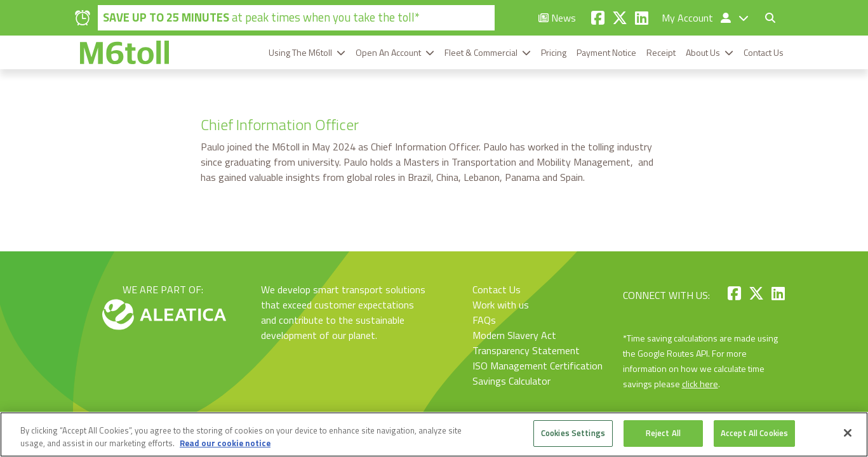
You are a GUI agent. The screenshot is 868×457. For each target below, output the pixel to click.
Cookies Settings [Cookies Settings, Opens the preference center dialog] (573, 433)
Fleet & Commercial (481, 52)
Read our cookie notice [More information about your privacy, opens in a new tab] (225, 443)
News (557, 18)
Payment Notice (606, 52)
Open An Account (388, 52)
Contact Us (764, 52)
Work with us (501, 305)
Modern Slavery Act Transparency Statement (526, 343)
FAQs (484, 320)
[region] (434, 434)
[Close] (848, 433)
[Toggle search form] (770, 18)
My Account (698, 18)
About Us (703, 52)
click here (700, 384)
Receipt (661, 52)
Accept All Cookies (754, 433)
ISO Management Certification (537, 366)
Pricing (554, 52)
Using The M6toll (300, 52)
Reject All (663, 433)
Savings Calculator (511, 381)
